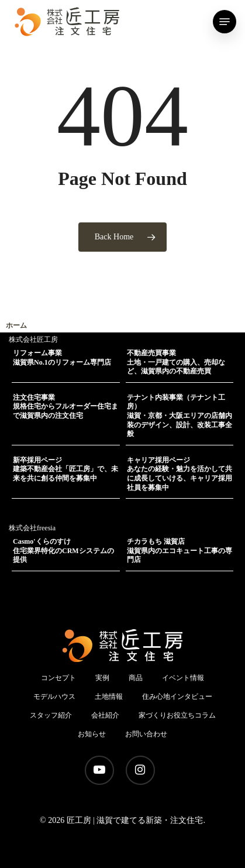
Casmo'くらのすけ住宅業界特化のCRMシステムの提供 (63, 550)
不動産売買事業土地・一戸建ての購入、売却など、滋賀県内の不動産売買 (176, 362)
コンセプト (58, 678)
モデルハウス (54, 697)
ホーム (16, 325)
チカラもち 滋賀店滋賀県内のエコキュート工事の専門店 (180, 550)
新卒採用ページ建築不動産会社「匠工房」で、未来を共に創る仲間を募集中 (65, 469)
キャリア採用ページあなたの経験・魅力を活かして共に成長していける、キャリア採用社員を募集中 (180, 474)
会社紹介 (105, 715)
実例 (102, 678)
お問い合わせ (146, 734)
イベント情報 (183, 678)
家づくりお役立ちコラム (177, 715)
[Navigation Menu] (225, 22)
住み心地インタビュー (177, 697)
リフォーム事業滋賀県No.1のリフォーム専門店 (62, 358)
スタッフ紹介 (51, 715)
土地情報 (109, 697)
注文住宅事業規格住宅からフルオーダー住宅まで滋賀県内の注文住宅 (65, 406)
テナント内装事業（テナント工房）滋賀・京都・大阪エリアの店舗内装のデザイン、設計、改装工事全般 (180, 416)
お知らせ (92, 734)
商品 (136, 678)
